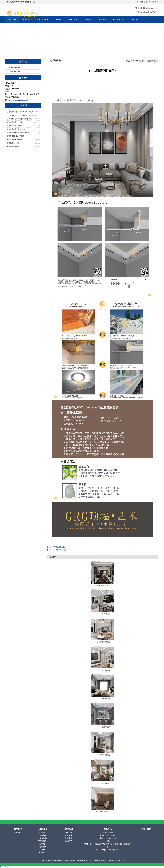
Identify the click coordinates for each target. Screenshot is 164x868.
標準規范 (69, 841)
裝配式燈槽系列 (153, 61)
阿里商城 (102, 20)
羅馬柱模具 (43, 852)
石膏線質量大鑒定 (13, 147)
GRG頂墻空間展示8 (60, 550)
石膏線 (58, 20)
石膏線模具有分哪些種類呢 (16, 129)
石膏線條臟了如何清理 (15, 126)
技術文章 (69, 838)
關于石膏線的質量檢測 (15, 140)
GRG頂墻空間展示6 (60, 547)
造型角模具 (43, 833)
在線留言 (147, 2)
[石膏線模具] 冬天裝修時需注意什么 (19, 119)
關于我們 (140, 2)
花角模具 (43, 838)
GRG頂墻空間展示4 (103, 670)
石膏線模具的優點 (13, 143)
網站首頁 (12, 20)
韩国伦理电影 (5, 867)
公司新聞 (69, 833)
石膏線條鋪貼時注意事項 (16, 136)
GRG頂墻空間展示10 (103, 812)
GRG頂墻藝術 (43, 20)
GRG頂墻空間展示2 (103, 614)
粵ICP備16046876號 (116, 860)
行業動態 (69, 835)
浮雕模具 (43, 847)
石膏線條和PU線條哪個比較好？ (18, 133)
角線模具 (43, 835)
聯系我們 (155, 2)
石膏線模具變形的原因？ (16, 122)
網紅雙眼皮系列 (14, 72)
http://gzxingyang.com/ (19, 100)
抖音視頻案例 (118, 20)
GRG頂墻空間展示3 (103, 642)
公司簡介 (18, 833)
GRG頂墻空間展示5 (103, 699)
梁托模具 (43, 850)
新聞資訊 (88, 20)
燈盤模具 (43, 844)
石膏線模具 (73, 20)
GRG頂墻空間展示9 (103, 783)
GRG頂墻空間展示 (103, 586)
